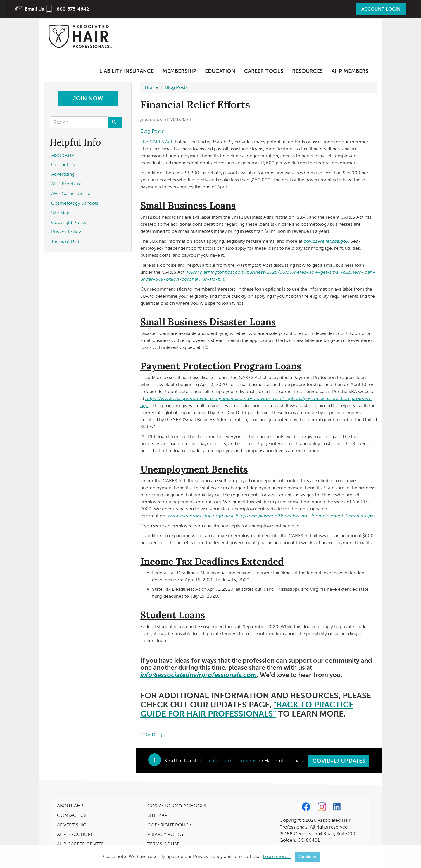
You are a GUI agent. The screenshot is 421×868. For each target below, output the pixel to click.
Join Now (88, 98)
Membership (179, 71)
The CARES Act (156, 142)
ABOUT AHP (70, 806)
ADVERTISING (72, 825)
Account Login (381, 9)
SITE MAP (157, 815)
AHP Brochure (66, 184)
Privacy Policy (66, 232)
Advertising (63, 174)
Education (220, 71)
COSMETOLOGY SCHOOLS (177, 806)
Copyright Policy (69, 222)
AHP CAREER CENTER (81, 844)
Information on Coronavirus (227, 760)
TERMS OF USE (163, 844)
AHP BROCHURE (75, 834)
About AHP (63, 155)
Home (151, 87)
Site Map (60, 213)
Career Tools (264, 71)
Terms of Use (65, 241)
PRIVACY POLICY (166, 834)
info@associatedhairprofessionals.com (199, 675)
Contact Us (63, 165)
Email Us (34, 9)
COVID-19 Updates (339, 761)
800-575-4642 (73, 9)
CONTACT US (72, 815)
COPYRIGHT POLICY (169, 825)
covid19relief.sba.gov (326, 241)
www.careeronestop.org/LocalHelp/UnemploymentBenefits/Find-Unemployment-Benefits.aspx (271, 516)
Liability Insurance (127, 71)
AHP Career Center (72, 193)
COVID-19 (151, 735)
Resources (307, 71)
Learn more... (277, 856)
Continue (307, 857)
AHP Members (350, 71)
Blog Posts (176, 87)
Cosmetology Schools (75, 203)
